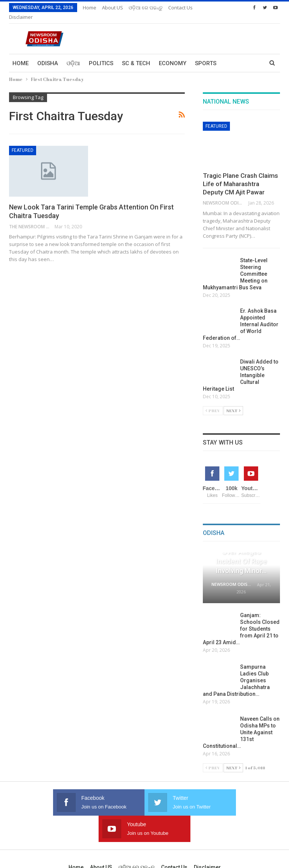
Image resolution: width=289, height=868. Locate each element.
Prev (213, 401)
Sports (206, 54)
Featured (23, 141)
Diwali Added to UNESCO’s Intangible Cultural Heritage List (241, 366)
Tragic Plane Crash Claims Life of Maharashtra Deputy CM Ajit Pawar (240, 175)
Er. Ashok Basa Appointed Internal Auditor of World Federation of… (241, 315)
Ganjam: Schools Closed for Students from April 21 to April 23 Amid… (241, 620)
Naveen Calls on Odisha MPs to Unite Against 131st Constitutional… (241, 723)
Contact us (174, 832)
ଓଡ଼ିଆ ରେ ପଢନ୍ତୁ (146, 8)
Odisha (48, 54)
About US (113, 8)
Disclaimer (207, 832)
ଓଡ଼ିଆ (73, 54)
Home (90, 8)
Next (233, 401)
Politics (101, 54)
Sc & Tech (136, 54)
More (176, 8)
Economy (173, 54)
